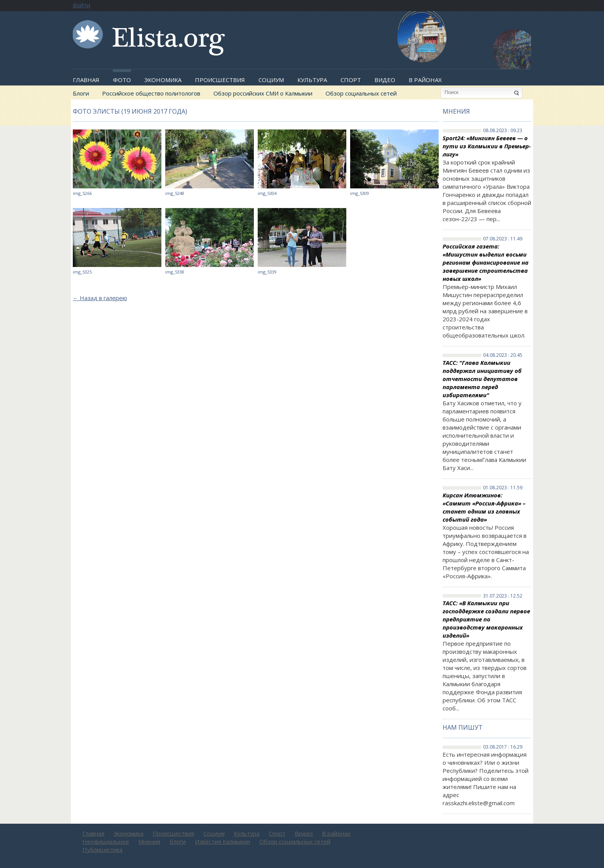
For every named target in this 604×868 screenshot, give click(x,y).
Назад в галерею (100, 298)
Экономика (163, 80)
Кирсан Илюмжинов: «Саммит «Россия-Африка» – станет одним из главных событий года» (484, 507)
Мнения (456, 111)
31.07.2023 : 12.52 (503, 596)
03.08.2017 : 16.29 (503, 747)
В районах (425, 80)
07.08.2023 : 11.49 (503, 239)
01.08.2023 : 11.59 (503, 488)
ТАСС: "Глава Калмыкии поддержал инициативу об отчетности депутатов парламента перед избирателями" (482, 379)
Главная (86, 80)
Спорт (351, 80)
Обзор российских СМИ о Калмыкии (263, 93)
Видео (385, 80)
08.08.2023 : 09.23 (503, 131)
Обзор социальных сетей (361, 93)
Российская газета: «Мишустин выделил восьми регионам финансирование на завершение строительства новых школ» (486, 262)
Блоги (81, 93)
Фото (122, 80)
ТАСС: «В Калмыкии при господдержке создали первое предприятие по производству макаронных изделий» (486, 619)
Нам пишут (463, 727)
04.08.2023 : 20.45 (503, 355)
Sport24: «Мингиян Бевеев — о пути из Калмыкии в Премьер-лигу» (487, 146)
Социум (271, 80)
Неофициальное (106, 841)
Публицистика (102, 850)
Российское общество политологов (151, 93)
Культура (312, 80)
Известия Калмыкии (222, 841)
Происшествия (220, 80)
